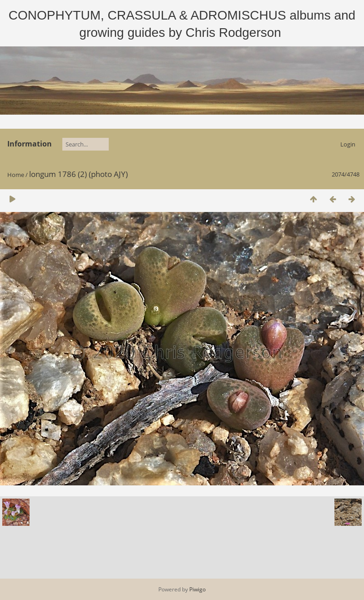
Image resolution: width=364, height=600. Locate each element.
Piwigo (197, 589)
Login (348, 144)
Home (16, 175)
